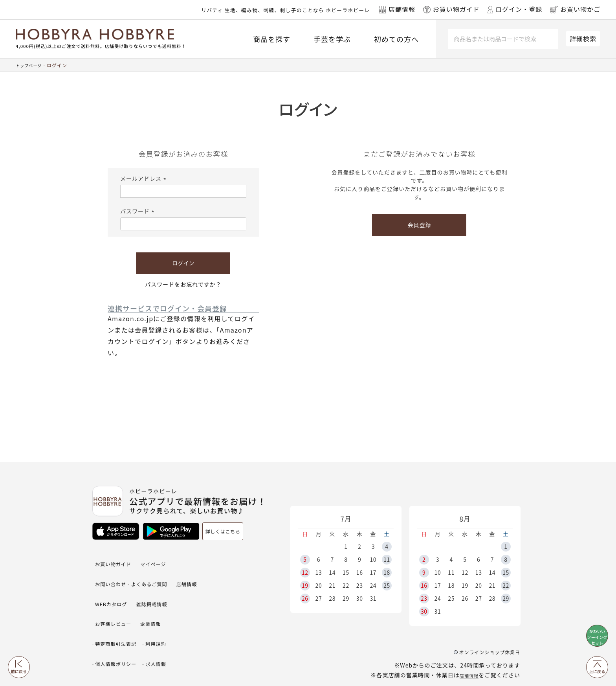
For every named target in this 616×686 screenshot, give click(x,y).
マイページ (164, 558)
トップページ (31, 65)
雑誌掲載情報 (114, 597)
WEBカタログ (149, 584)
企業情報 (108, 610)
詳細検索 (583, 39)
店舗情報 (467, 643)
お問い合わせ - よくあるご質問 (139, 571)
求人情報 (108, 635)
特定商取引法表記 (154, 610)
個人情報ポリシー (154, 623)
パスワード (138, 211)
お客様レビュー (164, 597)
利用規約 (108, 623)
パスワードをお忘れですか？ (183, 284)
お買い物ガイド (117, 558)
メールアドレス (144, 178)
